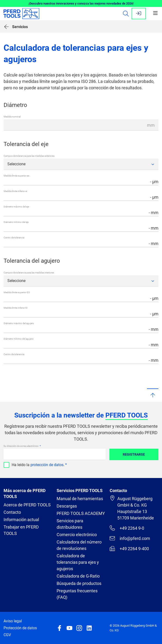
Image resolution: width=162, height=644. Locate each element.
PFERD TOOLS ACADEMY (81, 513)
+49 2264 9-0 (127, 528)
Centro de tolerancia (14, 238)
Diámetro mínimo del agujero (19, 339)
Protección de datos (20, 628)
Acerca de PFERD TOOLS (27, 505)
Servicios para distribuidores (70, 524)
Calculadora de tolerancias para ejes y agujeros (78, 562)
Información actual (21, 520)
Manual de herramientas (80, 499)
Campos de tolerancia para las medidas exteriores (29, 156)
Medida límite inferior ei (15, 191)
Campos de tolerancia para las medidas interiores (29, 273)
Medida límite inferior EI (16, 308)
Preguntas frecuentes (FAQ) (77, 594)
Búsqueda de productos (79, 583)
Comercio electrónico (77, 535)
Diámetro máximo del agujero (19, 323)
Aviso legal (13, 621)
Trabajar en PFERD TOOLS (21, 530)
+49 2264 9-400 (129, 548)
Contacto (12, 512)
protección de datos (47, 465)
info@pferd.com (130, 538)
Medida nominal (12, 117)
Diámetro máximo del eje (16, 207)
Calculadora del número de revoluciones (79, 545)
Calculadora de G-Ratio (78, 576)
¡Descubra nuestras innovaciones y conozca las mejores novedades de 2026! (81, 3)
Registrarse (134, 454)
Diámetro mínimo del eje (16, 222)
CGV (7, 635)
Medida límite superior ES (17, 292)
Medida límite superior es (16, 176)
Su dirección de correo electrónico (21, 446)
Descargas (67, 506)
